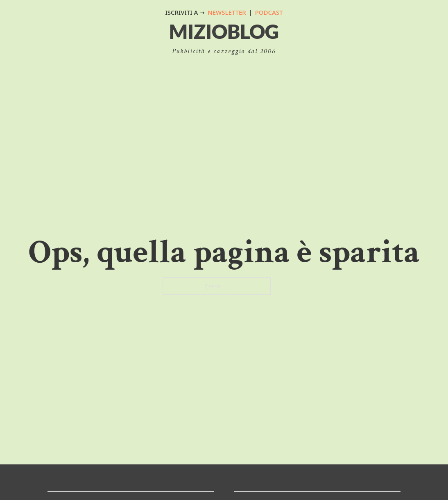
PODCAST (269, 12)
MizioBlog (224, 32)
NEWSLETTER (227, 12)
